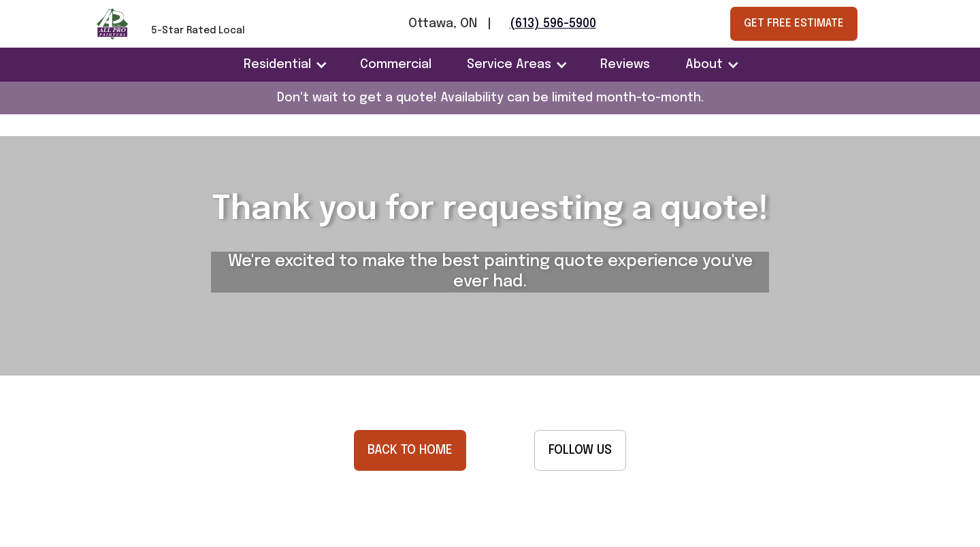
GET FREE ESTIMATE (794, 23)
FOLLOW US (580, 450)
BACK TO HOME (410, 450)
